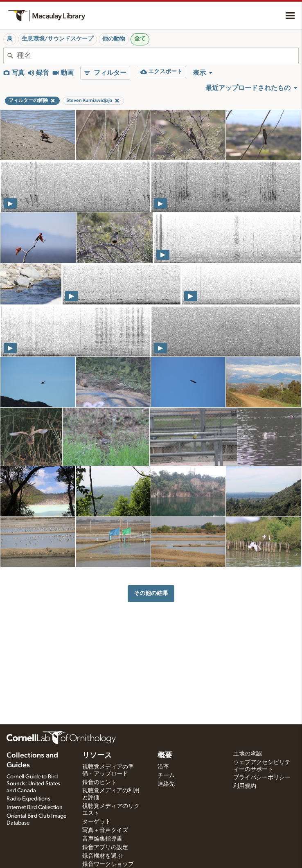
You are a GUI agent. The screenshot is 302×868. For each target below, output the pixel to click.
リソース (97, 755)
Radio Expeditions (28, 799)
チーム (166, 776)
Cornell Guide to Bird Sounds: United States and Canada (33, 784)
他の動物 (114, 39)
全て (140, 39)
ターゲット (97, 822)
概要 (165, 755)
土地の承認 (248, 754)
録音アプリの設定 (105, 848)
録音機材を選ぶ (102, 856)
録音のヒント (99, 782)
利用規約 (245, 786)
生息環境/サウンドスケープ (57, 39)
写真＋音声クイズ (105, 830)
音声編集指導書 (102, 839)
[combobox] (158, 56)
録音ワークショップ (108, 864)
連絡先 (166, 784)
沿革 (163, 767)
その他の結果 (151, 593)
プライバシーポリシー (262, 778)
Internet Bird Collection (35, 807)
